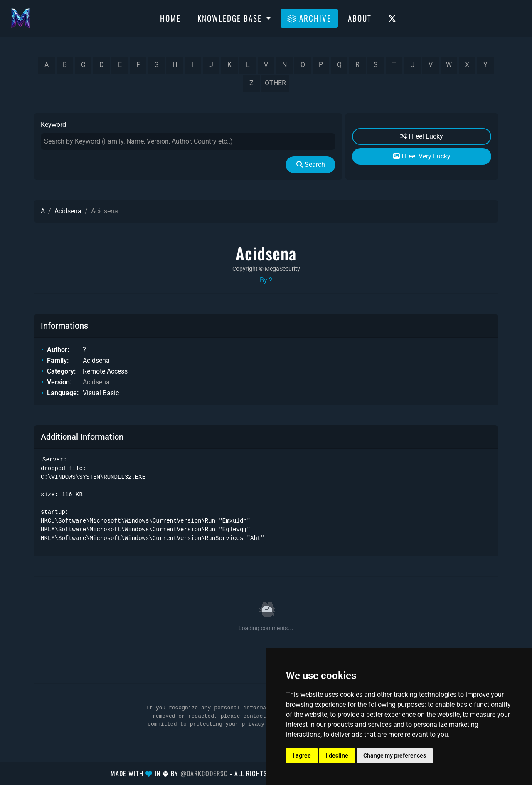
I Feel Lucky (422, 136)
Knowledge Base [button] (231, 18)
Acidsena (68, 211)
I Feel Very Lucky (422, 156)
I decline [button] (337, 755)
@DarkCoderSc (204, 773)
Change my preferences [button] (395, 755)
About (360, 18)
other (275, 83)
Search (311, 165)
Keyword (53, 125)
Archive (309, 18)
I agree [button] (302, 755)
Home (170, 18)
